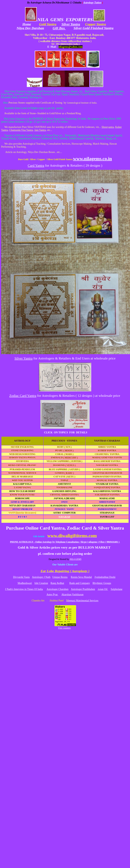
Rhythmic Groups (102, 583)
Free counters (64, 628)
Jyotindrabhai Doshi (105, 577)
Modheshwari (25, 583)
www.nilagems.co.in (92, 159)
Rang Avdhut (57, 583)
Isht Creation (41, 583)
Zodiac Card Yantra (23, 396)
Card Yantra (36, 165)
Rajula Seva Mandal (81, 577)
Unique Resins (60, 577)
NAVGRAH (64, 517)
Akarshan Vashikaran (72, 595)
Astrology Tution (92, 3)
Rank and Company (80, 583)
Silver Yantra (71, 24)
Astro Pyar (52, 595)
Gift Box (59, 28)
